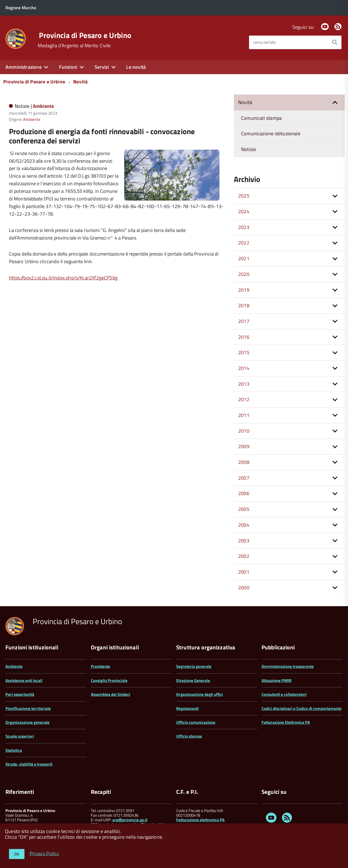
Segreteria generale (194, 666)
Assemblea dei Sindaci (111, 694)
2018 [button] (244, 305)
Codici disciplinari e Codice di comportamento (302, 708)
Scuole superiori (20, 736)
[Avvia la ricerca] (335, 42)
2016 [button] (244, 337)
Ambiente (43, 106)
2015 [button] (244, 352)
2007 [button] (244, 478)
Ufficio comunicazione (196, 722)
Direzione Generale (193, 680)
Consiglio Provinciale (109, 680)
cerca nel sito (264, 42)
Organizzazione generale (27, 722)
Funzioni (68, 67)
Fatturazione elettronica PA (200, 820)
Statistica (14, 750)
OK (17, 854)
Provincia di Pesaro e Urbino (85, 35)
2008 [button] (244, 462)
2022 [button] (244, 243)
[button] (335, 103)
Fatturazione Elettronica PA (286, 722)
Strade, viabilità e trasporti (29, 764)
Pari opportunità (20, 694)
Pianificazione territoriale (28, 708)
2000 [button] (244, 588)
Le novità (136, 67)
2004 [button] (244, 525)
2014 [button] (244, 368)
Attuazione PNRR (276, 680)
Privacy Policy (44, 853)
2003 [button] (244, 541)
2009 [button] (244, 446)
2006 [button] (244, 493)
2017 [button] (244, 321)
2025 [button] (244, 196)
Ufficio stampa (189, 736)
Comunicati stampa (261, 118)
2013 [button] (244, 384)
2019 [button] (244, 290)
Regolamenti (187, 708)
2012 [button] (244, 399)
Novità (80, 82)
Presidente (100, 666)
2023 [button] (244, 227)
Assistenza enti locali (24, 680)
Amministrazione (24, 67)
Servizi (102, 67)
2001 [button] (244, 572)
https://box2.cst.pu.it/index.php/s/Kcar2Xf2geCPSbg (63, 278)
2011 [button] (244, 415)
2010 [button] (244, 431)
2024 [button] (244, 211)
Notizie (248, 149)
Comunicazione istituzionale (271, 133)
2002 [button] (244, 556)
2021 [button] (244, 258)
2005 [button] (244, 509)
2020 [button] (244, 274)
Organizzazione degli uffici (200, 694)
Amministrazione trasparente (288, 666)
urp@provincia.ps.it (130, 820)
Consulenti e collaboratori (284, 694)
